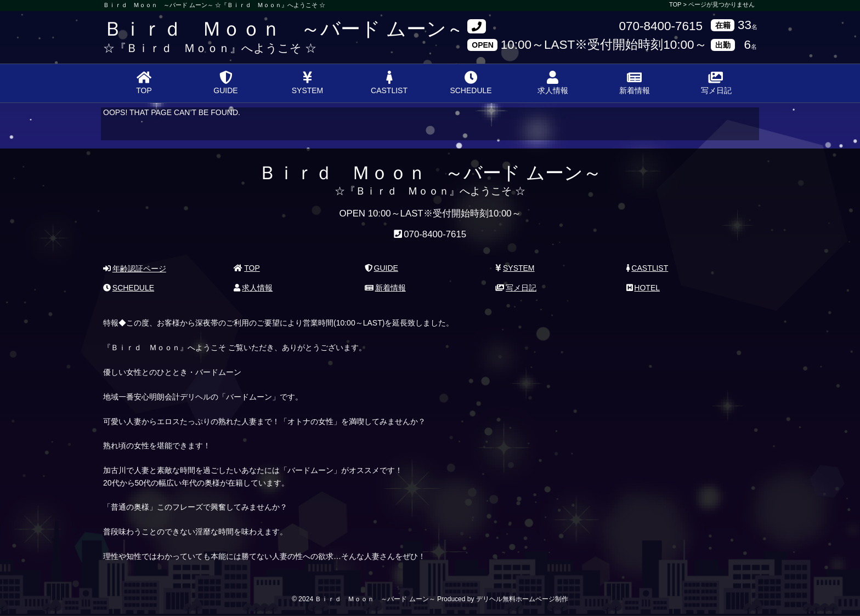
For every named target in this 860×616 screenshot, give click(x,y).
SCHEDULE (471, 83)
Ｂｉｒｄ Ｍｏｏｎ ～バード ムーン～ (285, 29)
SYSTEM (308, 83)
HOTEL (643, 288)
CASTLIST (389, 83)
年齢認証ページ (135, 269)
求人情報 (553, 83)
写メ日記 (716, 83)
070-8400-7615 (661, 27)
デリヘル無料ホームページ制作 (522, 599)
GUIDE (225, 83)
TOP (144, 83)
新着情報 (635, 83)
